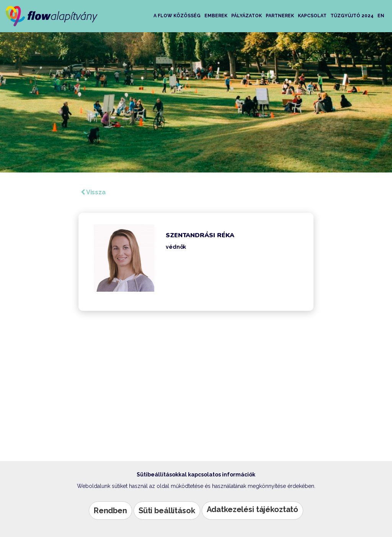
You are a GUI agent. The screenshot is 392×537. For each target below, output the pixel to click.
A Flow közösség (177, 16)
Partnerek (280, 16)
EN (381, 16)
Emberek (216, 16)
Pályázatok (247, 16)
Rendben (110, 511)
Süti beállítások (167, 511)
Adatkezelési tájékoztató (253, 509)
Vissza (93, 192)
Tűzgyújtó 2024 (352, 16)
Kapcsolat (312, 16)
